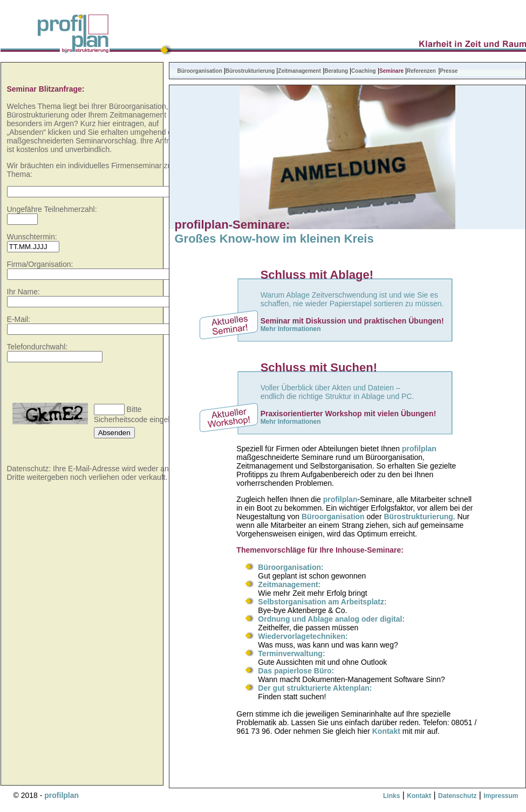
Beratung (336, 71)
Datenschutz (457, 796)
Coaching (364, 71)
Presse (449, 71)
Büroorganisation (201, 71)
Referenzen (421, 71)
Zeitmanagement (299, 71)
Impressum (501, 796)
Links (391, 796)
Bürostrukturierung (251, 71)
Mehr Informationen (291, 329)
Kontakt (386, 731)
